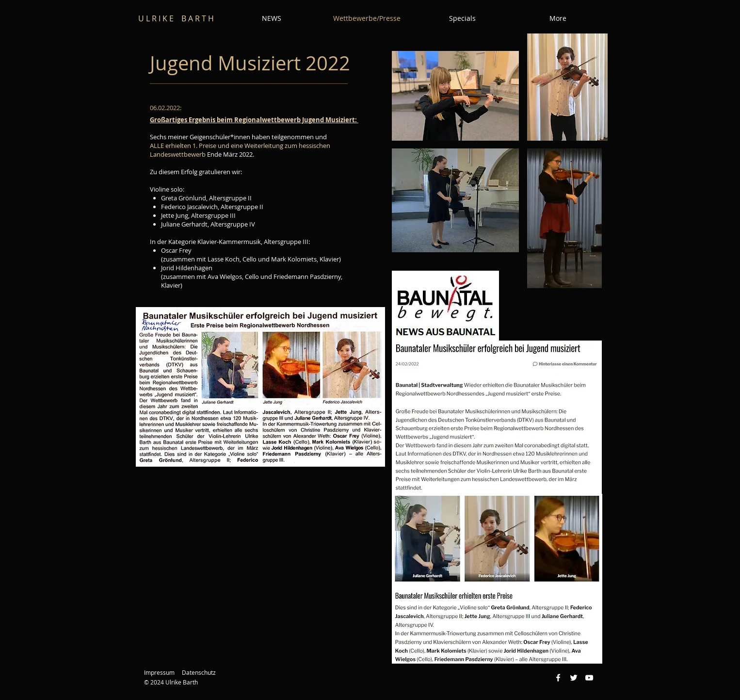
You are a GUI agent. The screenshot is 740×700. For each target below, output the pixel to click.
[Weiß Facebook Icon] (558, 678)
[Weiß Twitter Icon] (574, 678)
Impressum (159, 672)
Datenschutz (199, 672)
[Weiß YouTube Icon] (589, 678)
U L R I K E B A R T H (176, 18)
